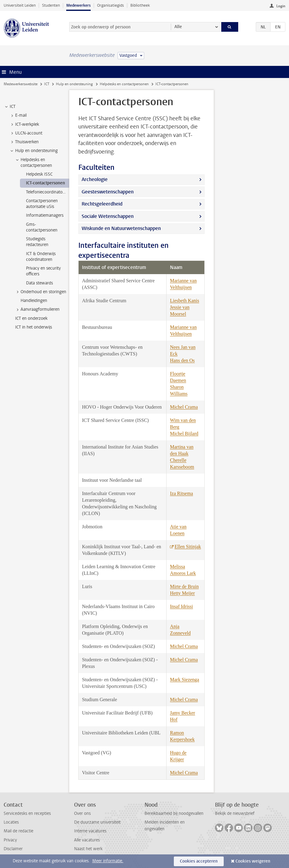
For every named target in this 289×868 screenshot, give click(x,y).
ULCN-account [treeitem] (26, 133)
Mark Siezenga (184, 680)
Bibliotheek (140, 5)
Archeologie (95, 179)
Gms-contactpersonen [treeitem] (42, 227)
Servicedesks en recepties (27, 813)
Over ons (82, 813)
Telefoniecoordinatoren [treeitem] (47, 192)
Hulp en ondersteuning (74, 84)
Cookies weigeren (253, 861)
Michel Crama (184, 407)
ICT (47, 84)
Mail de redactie (18, 831)
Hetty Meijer (182, 593)
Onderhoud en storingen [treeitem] (41, 292)
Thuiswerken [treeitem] (24, 142)
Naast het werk (88, 849)
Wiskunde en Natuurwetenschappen (121, 228)
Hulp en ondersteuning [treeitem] (34, 151)
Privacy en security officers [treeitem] (43, 271)
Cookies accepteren (199, 861)
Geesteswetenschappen (108, 192)
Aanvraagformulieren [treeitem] (37, 309)
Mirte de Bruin (184, 586)
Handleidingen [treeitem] (34, 301)
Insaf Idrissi (181, 606)
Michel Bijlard (184, 434)
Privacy (10, 840)
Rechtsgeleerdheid (102, 204)
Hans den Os (182, 360)
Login (281, 6)
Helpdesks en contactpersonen (124, 84)
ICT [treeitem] (10, 107)
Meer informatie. (108, 861)
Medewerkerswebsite (21, 84)
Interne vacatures (90, 831)
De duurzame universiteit (97, 822)
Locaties (11, 822)
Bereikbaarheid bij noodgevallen (174, 813)
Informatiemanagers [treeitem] (45, 215)
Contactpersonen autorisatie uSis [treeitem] (42, 204)
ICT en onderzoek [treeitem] (31, 318)
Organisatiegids (110, 5)
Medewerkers (78, 5)
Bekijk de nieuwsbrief (235, 813)
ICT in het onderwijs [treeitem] (34, 327)
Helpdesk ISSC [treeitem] (39, 174)
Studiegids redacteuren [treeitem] (37, 242)
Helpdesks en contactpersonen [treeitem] (33, 163)
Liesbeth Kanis (184, 301)
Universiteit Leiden (20, 5)
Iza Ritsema (181, 493)
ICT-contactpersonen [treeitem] (45, 183)
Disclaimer (13, 849)
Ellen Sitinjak (188, 547)
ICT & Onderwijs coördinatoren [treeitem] (41, 257)
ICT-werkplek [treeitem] (24, 125)
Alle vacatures (87, 840)
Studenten (51, 5)
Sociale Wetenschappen (108, 216)
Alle (178, 27)
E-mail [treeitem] (18, 115)
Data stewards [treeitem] (39, 283)
